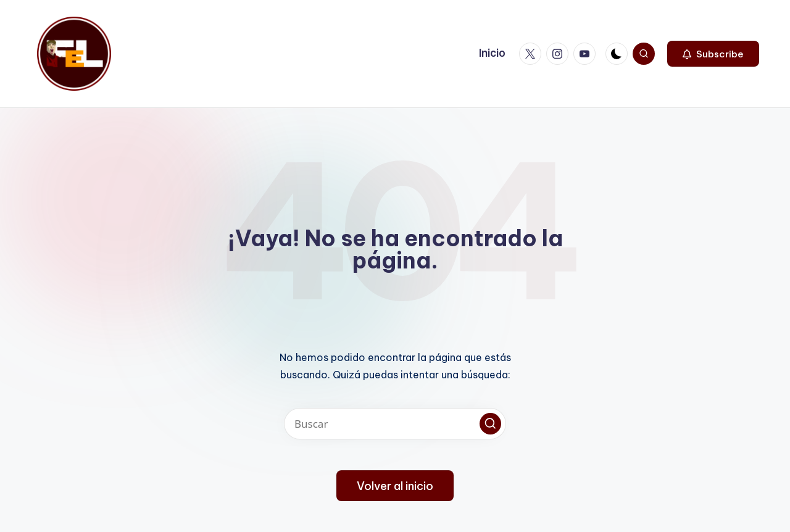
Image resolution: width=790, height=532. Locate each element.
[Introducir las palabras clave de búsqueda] (395, 424)
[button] (713, 54)
